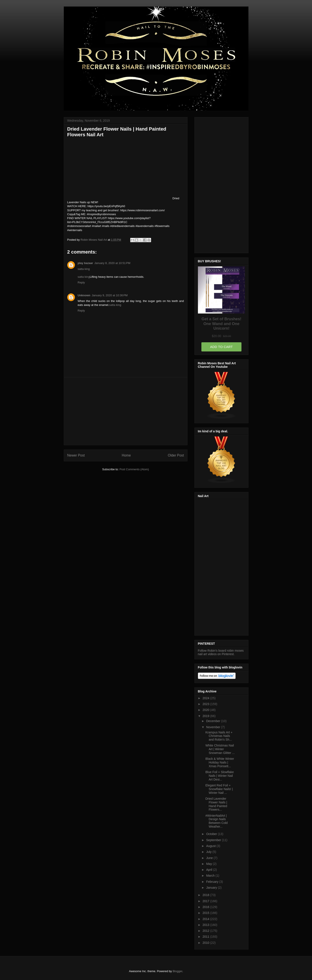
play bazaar (85, 263)
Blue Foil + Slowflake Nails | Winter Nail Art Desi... (219, 776)
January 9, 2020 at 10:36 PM (110, 295)
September (214, 840)
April (210, 870)
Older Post (176, 455)
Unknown (84, 295)
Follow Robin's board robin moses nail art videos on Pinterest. (221, 652)
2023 (206, 704)
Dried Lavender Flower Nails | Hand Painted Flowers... (216, 804)
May (209, 864)
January (212, 888)
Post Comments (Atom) (134, 469)
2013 (206, 925)
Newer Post (76, 455)
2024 (206, 698)
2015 (206, 913)
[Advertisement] (126, 411)
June (210, 858)
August (211, 846)
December (214, 721)
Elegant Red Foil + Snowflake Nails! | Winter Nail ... (219, 789)
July (209, 852)
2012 (206, 931)
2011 (206, 937)
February (213, 882)
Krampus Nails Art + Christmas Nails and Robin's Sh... (219, 736)
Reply (81, 282)
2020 (206, 710)
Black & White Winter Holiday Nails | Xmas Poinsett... (220, 762)
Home (126, 455)
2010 (206, 943)
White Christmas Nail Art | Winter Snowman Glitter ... (220, 749)
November (214, 727)
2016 (206, 907)
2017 (206, 901)
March (211, 876)
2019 (206, 716)
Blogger (177, 971)
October (212, 834)
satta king (84, 269)
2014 (206, 919)
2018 (206, 895)
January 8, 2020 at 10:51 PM (112, 263)
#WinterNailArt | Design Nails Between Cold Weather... (216, 821)
